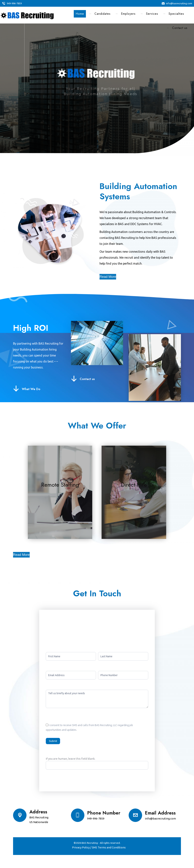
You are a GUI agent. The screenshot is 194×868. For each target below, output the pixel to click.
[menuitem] (80, 14)
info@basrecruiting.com (177, 3)
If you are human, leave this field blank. (70, 759)
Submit (53, 741)
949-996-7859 (12, 3)
